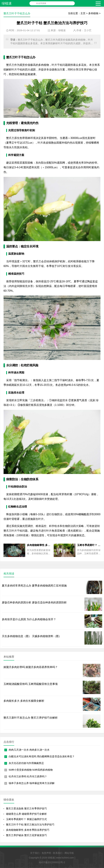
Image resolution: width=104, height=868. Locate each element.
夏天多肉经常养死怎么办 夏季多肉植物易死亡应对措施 (34, 586)
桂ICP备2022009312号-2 (52, 862)
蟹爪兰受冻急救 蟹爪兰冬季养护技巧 (26, 808)
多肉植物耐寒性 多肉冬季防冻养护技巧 (28, 830)
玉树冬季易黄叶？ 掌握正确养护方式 (26, 819)
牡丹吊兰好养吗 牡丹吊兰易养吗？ (28, 776)
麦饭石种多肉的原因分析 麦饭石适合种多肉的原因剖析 (34, 602)
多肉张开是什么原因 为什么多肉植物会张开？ (29, 619)
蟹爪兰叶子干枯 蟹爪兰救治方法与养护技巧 (30, 825)
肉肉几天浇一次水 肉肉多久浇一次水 (29, 750)
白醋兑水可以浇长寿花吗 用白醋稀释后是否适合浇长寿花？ (42, 756)
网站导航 (69, 853)
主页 (83, 13)
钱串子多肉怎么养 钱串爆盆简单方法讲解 (32, 783)
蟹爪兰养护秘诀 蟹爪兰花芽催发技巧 (26, 835)
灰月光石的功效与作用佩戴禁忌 (26, 763)
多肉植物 (93, 13)
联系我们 (58, 853)
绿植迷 (7, 3)
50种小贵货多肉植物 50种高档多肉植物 (31, 770)
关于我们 (35, 853)
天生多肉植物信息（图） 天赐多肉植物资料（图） (32, 636)
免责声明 (46, 853)
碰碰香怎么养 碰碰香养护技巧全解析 (26, 814)
